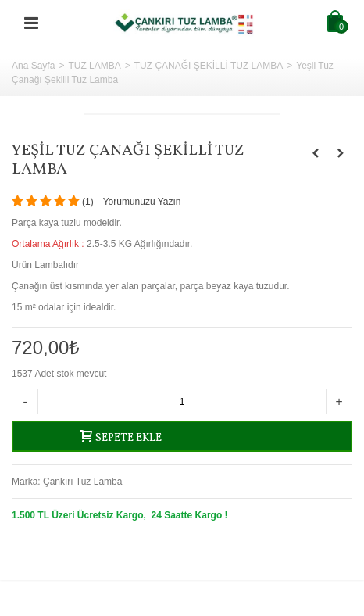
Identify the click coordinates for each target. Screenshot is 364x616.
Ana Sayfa (33, 66)
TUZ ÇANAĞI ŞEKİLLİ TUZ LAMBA (209, 66)
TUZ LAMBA (94, 66)
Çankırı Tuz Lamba (82, 482)
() (88, 202)
